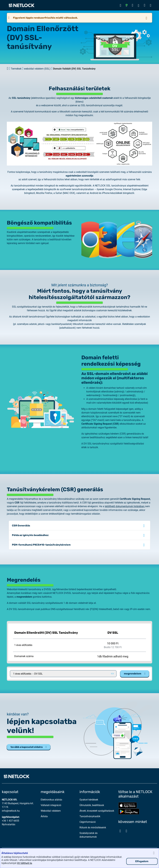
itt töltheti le (25, 863)
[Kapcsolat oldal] (133, 5)
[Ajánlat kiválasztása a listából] (63, 674)
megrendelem (135, 674)
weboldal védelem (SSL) (37, 69)
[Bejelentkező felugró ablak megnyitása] (120, 5)
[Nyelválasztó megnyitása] (139, 5)
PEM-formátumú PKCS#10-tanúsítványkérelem (41, 545)
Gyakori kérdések (89, 800)
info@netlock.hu (11, 811)
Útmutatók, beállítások (92, 805)
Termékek (16, 69)
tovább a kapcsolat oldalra (29, 747)
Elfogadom (142, 861)
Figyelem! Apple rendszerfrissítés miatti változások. (45, 18)
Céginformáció (88, 822)
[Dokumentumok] (144, 5)
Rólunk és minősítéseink (93, 828)
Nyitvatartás (9, 824)
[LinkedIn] (126, 831)
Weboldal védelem (51, 811)
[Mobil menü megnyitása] (151, 5)
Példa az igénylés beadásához (30, 535)
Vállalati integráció (51, 805)
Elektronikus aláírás (51, 800)
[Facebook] (120, 831)
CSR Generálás (21, 526)
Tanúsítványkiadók (90, 816)
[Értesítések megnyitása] (126, 5)
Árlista (44, 816)
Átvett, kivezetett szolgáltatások (97, 811)
